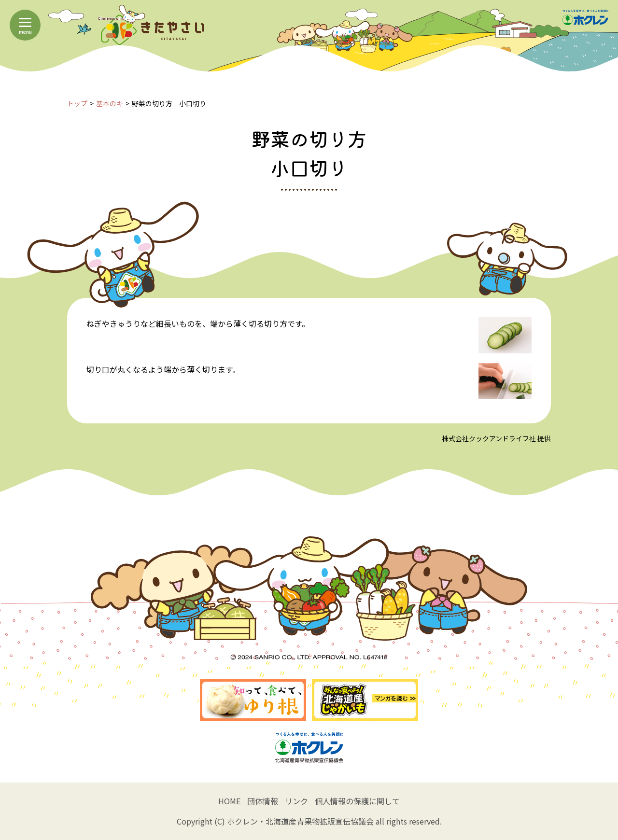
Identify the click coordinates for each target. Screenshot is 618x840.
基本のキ (110, 103)
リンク (296, 801)
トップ (77, 103)
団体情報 (263, 801)
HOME (229, 801)
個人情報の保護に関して (357, 801)
